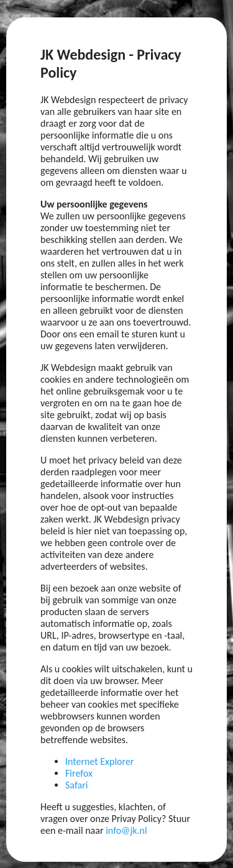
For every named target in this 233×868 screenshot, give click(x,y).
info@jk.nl (126, 830)
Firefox (79, 773)
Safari (76, 785)
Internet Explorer (99, 761)
